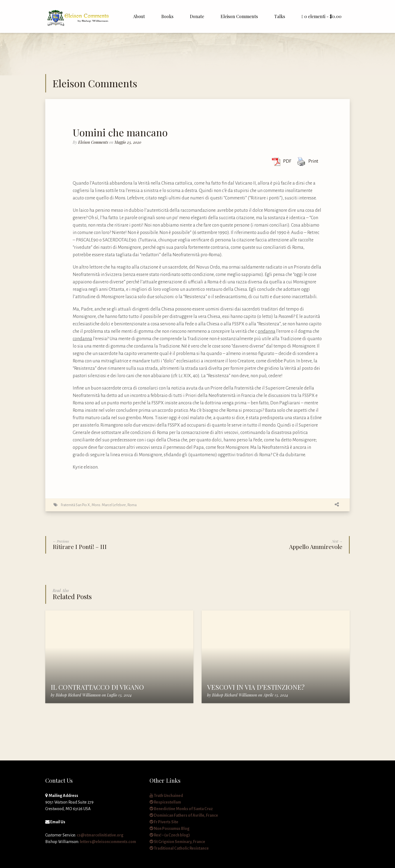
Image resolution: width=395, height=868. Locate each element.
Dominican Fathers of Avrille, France (184, 815)
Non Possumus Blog (170, 828)
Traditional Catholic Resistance (179, 848)
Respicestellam (165, 802)
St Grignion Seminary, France (177, 842)
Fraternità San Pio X (75, 505)
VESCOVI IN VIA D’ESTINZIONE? (256, 687)
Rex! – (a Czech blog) (170, 835)
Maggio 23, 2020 (128, 142)
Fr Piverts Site (164, 822)
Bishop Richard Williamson (78, 695)
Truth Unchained (166, 796)
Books (167, 16)
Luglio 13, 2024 (119, 695)
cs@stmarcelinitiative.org (100, 835)
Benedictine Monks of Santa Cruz (181, 809)
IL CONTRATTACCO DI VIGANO (97, 687)
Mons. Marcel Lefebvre (109, 505)
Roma (132, 505)
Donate (197, 16)
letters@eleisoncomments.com (108, 842)
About (139, 16)
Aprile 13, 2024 (276, 695)
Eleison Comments (239, 16)
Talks (280, 16)
